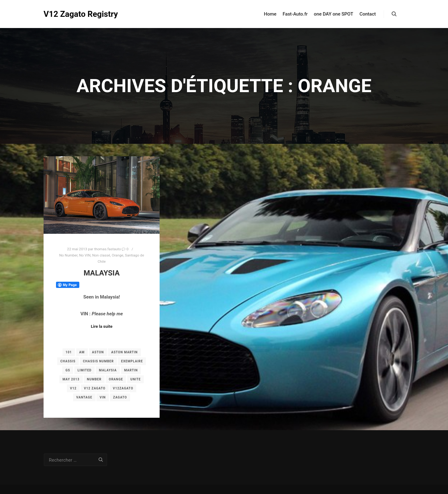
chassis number (98, 361)
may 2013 (71, 379)
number (94, 379)
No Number (68, 255)
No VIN (85, 255)
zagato (120, 397)
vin (103, 397)
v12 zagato (95, 388)
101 (69, 352)
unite (135, 379)
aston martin (124, 352)
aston (98, 352)
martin (131, 370)
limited (84, 370)
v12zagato (123, 388)
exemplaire (132, 361)
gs (68, 370)
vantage (84, 397)
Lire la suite (102, 326)
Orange (117, 255)
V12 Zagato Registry (75, 14)
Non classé (101, 255)
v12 (73, 388)
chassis (68, 361)
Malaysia (102, 273)
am (82, 352)
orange (116, 379)
